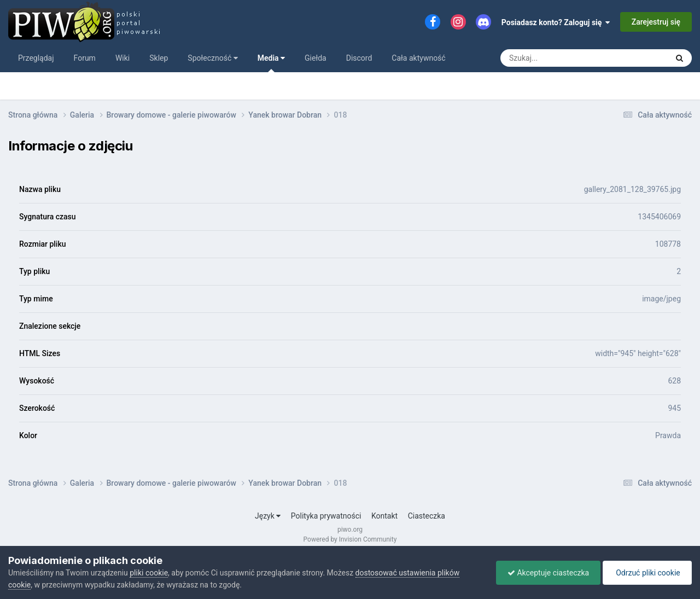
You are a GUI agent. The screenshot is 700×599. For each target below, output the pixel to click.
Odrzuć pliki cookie (647, 573)
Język (268, 516)
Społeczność (212, 58)
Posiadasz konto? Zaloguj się (556, 22)
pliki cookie (149, 573)
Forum (85, 58)
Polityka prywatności (326, 516)
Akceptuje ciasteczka (548, 573)
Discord (359, 58)
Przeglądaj (36, 58)
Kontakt (384, 516)
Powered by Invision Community (350, 539)
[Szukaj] (559, 58)
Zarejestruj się (656, 22)
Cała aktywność (418, 58)
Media (271, 63)
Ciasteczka (427, 516)
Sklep (159, 58)
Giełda (316, 58)
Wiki (122, 58)
